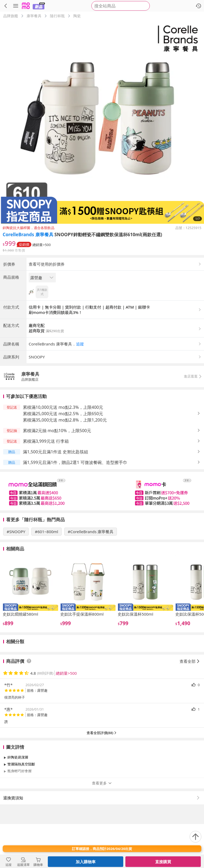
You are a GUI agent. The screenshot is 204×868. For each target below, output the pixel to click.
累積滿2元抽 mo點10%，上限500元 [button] (57, 475)
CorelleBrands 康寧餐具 (28, 234)
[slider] (102, 535)
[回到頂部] (195, 837)
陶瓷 (77, 16)
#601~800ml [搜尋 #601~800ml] (46, 576)
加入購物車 (86, 862)
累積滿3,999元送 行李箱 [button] (46, 485)
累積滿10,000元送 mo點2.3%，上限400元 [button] (63, 451)
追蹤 (80, 388)
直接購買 (163, 862)
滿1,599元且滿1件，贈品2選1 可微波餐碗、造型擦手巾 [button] (75, 506)
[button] (115, 388)
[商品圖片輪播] (102, 122)
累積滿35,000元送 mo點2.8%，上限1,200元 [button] (65, 464)
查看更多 (102, 827)
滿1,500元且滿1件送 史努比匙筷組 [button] (56, 496)
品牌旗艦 (11, 16)
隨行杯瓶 (57, 16)
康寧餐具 (34, 16)
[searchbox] (121, 6)
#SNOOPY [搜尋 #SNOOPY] (16, 576)
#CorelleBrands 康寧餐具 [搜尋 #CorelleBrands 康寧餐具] (91, 576)
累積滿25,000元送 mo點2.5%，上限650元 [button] (63, 458)
